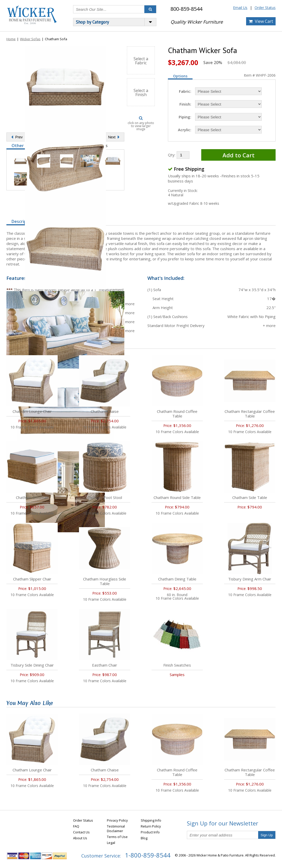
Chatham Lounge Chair (32, 411)
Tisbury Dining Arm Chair (250, 579)
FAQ (76, 826)
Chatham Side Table (250, 497)
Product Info (150, 832)
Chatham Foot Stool (105, 497)
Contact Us (81, 832)
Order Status (265, 8)
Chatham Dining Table (177, 579)
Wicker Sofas (30, 39)
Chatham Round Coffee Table (177, 414)
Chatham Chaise (105, 411)
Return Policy (151, 826)
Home (11, 39)
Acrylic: (185, 130)
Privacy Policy (117, 820)
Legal (111, 843)
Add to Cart (239, 155)
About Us (80, 838)
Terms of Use (117, 837)
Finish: (185, 104)
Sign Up (267, 835)
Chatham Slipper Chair (32, 579)
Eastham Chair (105, 665)
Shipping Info (151, 820)
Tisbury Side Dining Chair (32, 665)
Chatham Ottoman (32, 497)
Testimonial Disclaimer (116, 829)
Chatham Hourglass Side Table (105, 581)
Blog (144, 838)
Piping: (185, 117)
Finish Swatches (177, 665)
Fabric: (185, 91)
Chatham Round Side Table (177, 497)
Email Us (240, 8)
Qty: (172, 155)
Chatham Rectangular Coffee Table (250, 414)
